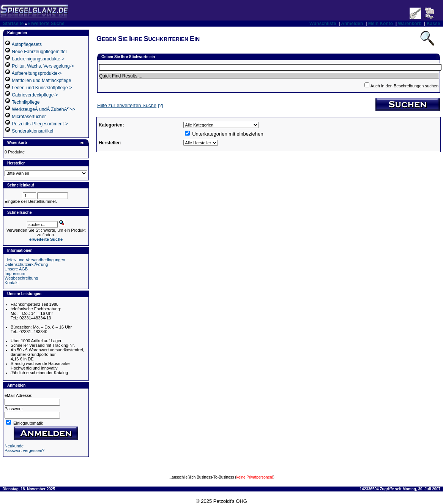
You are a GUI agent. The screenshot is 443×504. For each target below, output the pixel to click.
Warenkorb (410, 24)
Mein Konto (381, 24)
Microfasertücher (29, 117)
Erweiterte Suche (46, 24)
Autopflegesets (27, 44)
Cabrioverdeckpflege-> (35, 95)
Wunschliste (323, 24)
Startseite (13, 24)
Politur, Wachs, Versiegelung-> (43, 66)
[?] (130, 105)
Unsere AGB (16, 269)
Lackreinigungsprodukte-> (38, 59)
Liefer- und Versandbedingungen (35, 260)
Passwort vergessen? (24, 450)
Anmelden (352, 24)
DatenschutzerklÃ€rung (26, 264)
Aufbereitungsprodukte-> (37, 73)
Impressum (15, 273)
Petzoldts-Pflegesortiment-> (40, 124)
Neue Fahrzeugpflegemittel (39, 52)
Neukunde (14, 446)
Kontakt (12, 283)
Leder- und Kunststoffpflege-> (42, 88)
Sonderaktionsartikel (32, 131)
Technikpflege (26, 102)
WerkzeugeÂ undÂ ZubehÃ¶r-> (43, 109)
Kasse (433, 24)
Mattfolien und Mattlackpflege (41, 81)
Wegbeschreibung (21, 278)
